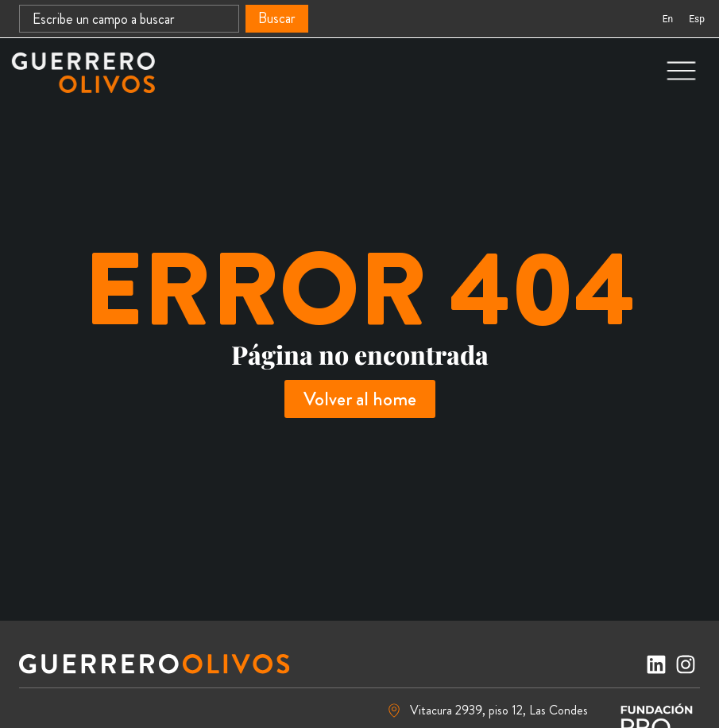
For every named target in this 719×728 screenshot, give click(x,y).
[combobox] (129, 19)
